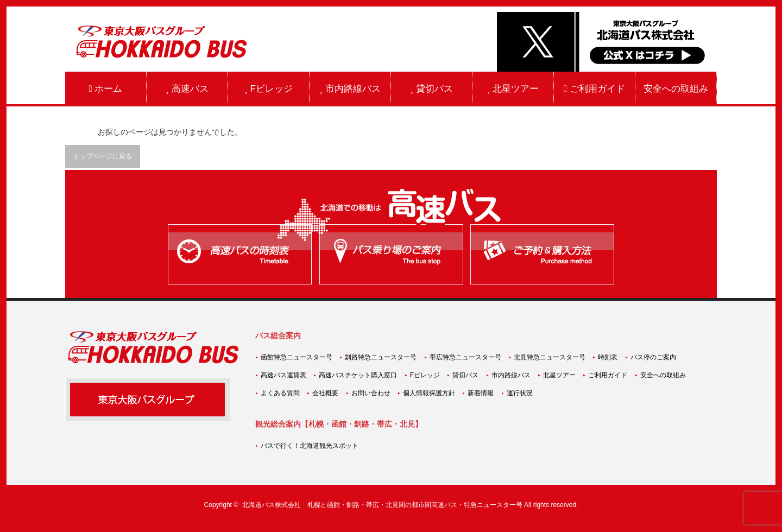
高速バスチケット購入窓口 (358, 375)
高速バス (187, 89)
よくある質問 (280, 393)
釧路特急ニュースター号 (381, 357)
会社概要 (325, 393)
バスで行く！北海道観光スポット (310, 446)
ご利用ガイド (594, 89)
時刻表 (608, 357)
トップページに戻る (103, 156)
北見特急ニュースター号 (550, 357)
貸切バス (431, 89)
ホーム (106, 89)
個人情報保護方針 (429, 393)
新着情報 (481, 393)
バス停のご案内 (653, 357)
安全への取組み (676, 89)
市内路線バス (350, 89)
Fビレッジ (269, 89)
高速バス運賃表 (283, 375)
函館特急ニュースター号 (297, 357)
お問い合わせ (371, 393)
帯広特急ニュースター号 (465, 357)
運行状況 (520, 393)
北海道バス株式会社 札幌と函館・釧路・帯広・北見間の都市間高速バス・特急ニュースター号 (382, 505)
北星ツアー (513, 89)
